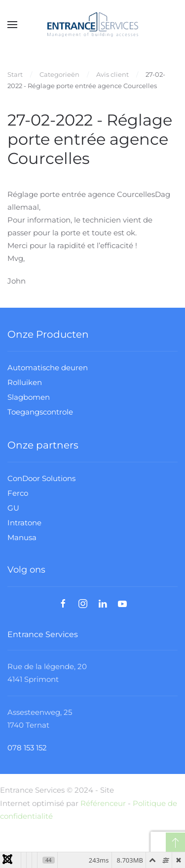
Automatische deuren (48, 368)
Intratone (24, 523)
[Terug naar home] (93, 25)
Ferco (18, 493)
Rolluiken (25, 382)
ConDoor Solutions (41, 478)
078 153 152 (27, 748)
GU (13, 508)
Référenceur (103, 803)
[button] (12, 25)
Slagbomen (29, 397)
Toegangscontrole (40, 412)
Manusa (22, 537)
